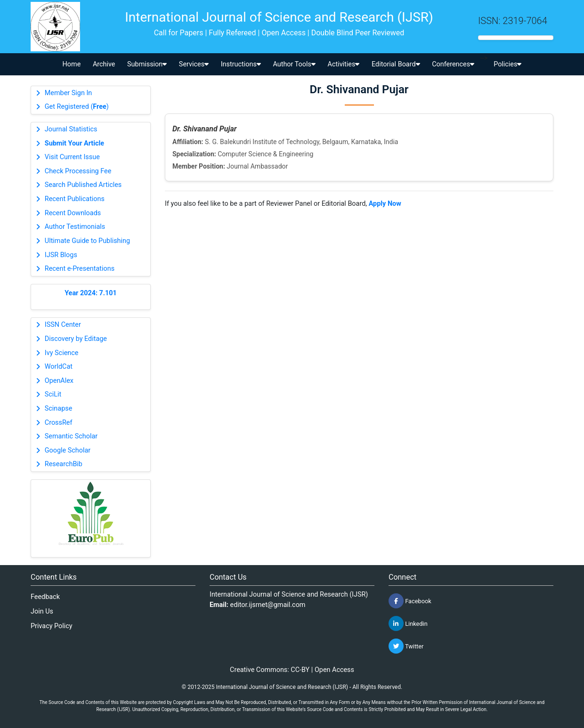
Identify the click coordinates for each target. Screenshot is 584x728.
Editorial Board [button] (396, 64)
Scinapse (59, 408)
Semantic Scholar (71, 436)
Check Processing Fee (78, 171)
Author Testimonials (75, 227)
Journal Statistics (71, 129)
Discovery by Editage (76, 339)
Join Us (42, 611)
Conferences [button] (453, 64)
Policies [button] (507, 64)
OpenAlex (59, 381)
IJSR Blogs (61, 255)
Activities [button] (344, 64)
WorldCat (59, 367)
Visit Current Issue (72, 157)
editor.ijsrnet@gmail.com (268, 605)
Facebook (410, 601)
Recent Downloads (73, 213)
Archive (104, 64)
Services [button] (194, 64)
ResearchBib (64, 464)
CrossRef (59, 423)
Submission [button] (147, 64)
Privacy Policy (52, 626)
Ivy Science (62, 353)
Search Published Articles (83, 185)
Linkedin (408, 623)
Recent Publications (75, 199)
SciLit (53, 394)
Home (72, 64)
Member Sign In (68, 93)
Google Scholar (68, 450)
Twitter (406, 646)
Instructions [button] (241, 64)
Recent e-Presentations (80, 269)
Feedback (45, 597)
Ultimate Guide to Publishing (87, 241)
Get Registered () (77, 107)
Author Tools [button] (294, 64)
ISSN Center (63, 325)
